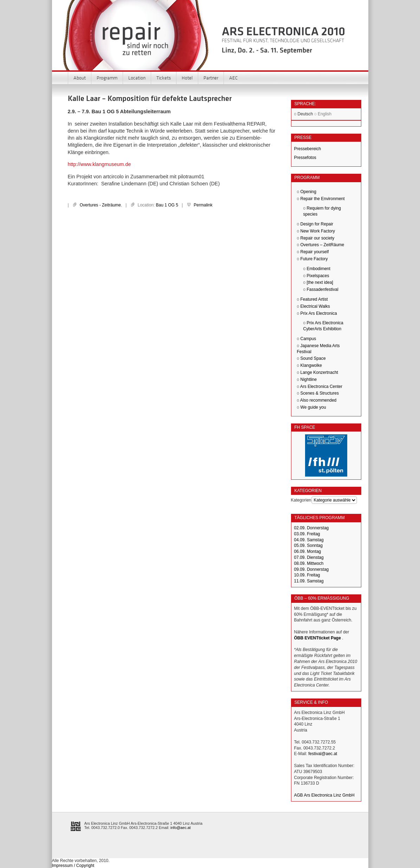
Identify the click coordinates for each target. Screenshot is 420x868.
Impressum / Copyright (73, 866)
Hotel (187, 78)
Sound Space (313, 358)
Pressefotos (305, 158)
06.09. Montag (308, 551)
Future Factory (314, 259)
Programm (107, 78)
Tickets (164, 78)
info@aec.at (181, 828)
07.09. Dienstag (309, 557)
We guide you (313, 407)
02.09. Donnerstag (312, 528)
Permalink (203, 205)
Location (137, 78)
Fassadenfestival (323, 289)
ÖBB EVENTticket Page (318, 638)
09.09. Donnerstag (312, 569)
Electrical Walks (315, 306)
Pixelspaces (318, 276)
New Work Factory (318, 231)
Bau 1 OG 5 (167, 205)
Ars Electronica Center (321, 387)
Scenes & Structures (320, 393)
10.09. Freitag (307, 575)
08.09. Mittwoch (309, 563)
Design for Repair (317, 224)
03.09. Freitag (307, 534)
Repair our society (318, 238)
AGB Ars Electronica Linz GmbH (324, 795)
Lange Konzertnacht (319, 372)
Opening (308, 192)
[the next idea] (320, 282)
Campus (308, 339)
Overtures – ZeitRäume (322, 245)
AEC (233, 78)
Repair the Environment (323, 199)
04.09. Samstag (309, 540)
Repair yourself (315, 252)
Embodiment (319, 269)
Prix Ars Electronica (319, 313)
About (80, 78)
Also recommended (318, 400)
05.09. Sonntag (308, 545)
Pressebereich (308, 149)
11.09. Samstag (309, 581)
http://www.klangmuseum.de (99, 164)
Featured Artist (314, 299)
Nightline (309, 379)
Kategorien (301, 500)
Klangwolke (311, 365)
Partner (211, 78)
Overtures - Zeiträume (100, 205)
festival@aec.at (323, 754)
